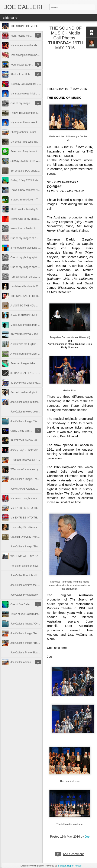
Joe (87, 837)
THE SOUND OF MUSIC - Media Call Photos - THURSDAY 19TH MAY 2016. (66, 38)
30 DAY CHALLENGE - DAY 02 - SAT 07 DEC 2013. (40, 373)
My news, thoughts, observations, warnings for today (40, 498)
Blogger (62, 866)
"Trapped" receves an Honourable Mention (35, 460)
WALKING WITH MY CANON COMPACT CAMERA (40, 556)
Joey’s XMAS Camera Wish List (28, 489)
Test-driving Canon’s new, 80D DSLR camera (36, 55)
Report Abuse (74, 866)
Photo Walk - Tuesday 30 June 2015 (31, 209)
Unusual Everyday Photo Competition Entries (36, 537)
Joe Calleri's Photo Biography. (28, 653)
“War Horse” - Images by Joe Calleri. (31, 469)
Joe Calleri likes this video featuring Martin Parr (37, 575)
